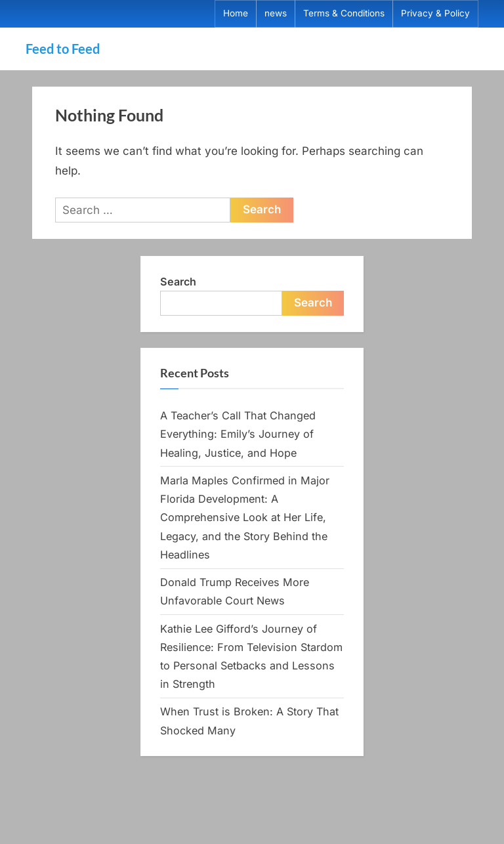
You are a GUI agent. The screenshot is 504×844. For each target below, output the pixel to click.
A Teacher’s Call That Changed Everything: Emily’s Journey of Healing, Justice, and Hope (238, 434)
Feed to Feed (63, 49)
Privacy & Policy (435, 13)
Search (178, 282)
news (276, 13)
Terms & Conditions (344, 13)
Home (236, 13)
